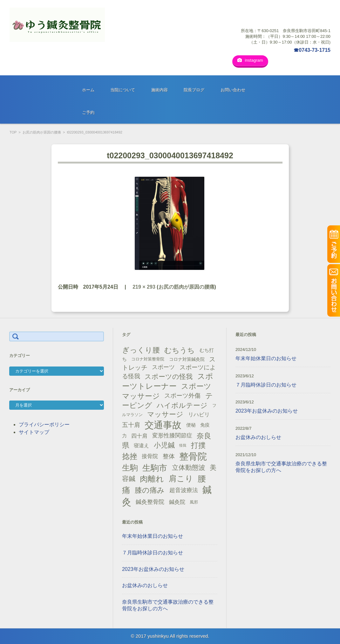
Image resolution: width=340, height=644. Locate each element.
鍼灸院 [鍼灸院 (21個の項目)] (177, 502)
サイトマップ (34, 432)
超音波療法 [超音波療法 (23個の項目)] (184, 490)
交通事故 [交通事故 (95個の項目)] (163, 425)
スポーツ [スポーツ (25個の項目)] (163, 367)
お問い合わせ (233, 90)
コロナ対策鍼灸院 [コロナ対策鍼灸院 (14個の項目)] (187, 359)
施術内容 (160, 90)
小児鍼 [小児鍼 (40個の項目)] (164, 445)
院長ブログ (194, 90)
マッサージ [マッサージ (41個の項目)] (165, 414)
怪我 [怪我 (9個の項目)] (183, 445)
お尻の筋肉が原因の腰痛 (42, 132)
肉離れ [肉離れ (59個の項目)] (152, 479)
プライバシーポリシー (44, 425)
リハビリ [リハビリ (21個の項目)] (199, 415)
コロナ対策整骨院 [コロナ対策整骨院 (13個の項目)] (148, 359)
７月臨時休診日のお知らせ (153, 553)
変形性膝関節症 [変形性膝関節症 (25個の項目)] (172, 435)
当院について (123, 90)
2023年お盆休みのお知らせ (153, 569)
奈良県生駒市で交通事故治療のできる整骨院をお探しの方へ (168, 605)
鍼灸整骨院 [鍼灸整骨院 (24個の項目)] (150, 502)
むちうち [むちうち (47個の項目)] (180, 350)
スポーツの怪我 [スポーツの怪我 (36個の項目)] (169, 377)
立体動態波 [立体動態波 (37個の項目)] (189, 468)
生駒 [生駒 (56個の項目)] (130, 468)
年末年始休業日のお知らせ (153, 536)
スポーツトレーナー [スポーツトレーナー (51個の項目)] (168, 381)
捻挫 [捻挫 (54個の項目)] (130, 456)
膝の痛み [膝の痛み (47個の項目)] (150, 490)
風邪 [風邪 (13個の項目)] (194, 502)
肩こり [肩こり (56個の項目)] (181, 479)
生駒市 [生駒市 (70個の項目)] (155, 468)
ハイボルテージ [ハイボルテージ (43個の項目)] (182, 405)
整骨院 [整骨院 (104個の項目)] (193, 456)
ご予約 (88, 112)
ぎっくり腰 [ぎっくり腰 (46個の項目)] (141, 350)
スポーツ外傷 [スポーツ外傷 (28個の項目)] (182, 396)
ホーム (88, 90)
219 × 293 (144, 287)
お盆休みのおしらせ (145, 585)
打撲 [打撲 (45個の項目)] (198, 445)
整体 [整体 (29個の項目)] (169, 456)
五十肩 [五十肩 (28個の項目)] (131, 425)
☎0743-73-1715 (312, 50)
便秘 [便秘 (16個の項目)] (191, 425)
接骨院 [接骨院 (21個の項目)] (150, 456)
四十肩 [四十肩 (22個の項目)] (139, 436)
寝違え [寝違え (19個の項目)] (141, 445)
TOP (13, 132)
